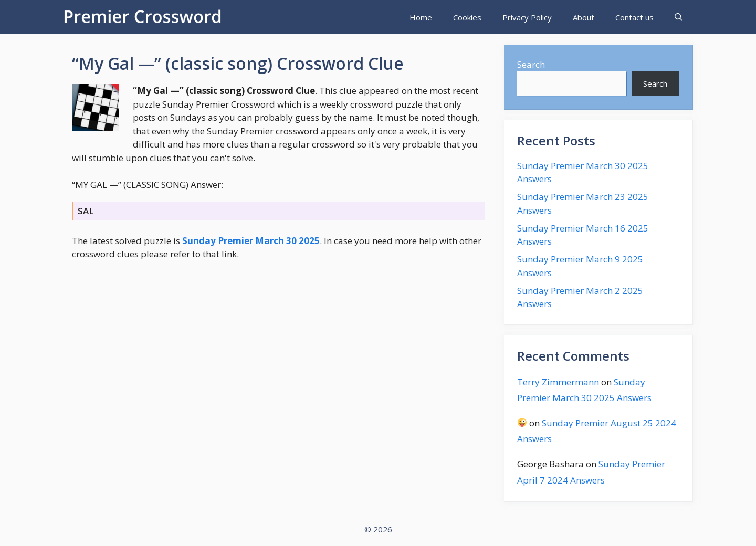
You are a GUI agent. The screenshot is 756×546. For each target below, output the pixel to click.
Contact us (634, 17)
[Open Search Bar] (679, 17)
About (584, 17)
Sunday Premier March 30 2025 (251, 241)
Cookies (467, 17)
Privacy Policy (527, 17)
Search (531, 64)
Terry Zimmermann (558, 382)
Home (421, 17)
